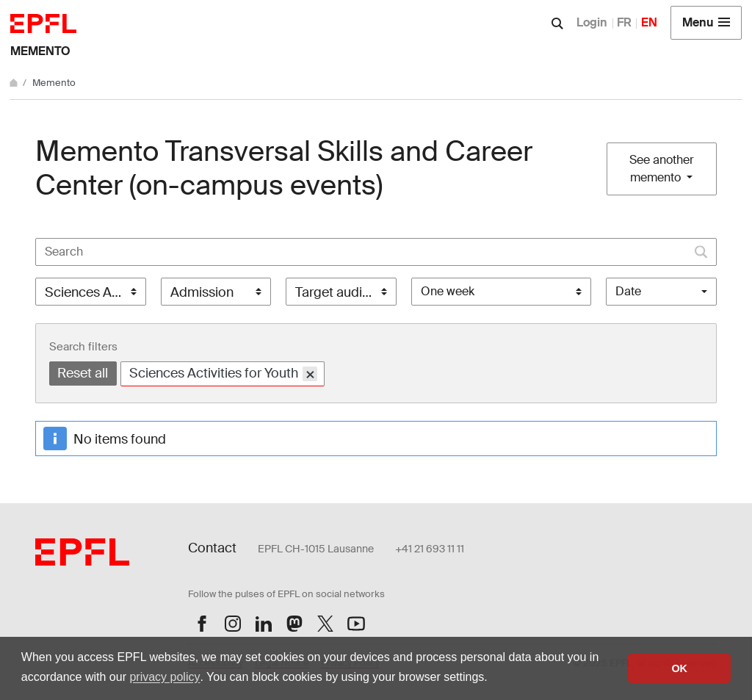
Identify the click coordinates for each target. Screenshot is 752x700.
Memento (40, 51)
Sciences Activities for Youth (224, 374)
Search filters (83, 347)
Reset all (83, 373)
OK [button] (679, 668)
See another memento (662, 169)
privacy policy (164, 677)
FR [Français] (624, 22)
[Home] (15, 83)
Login (592, 22)
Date (628, 291)
